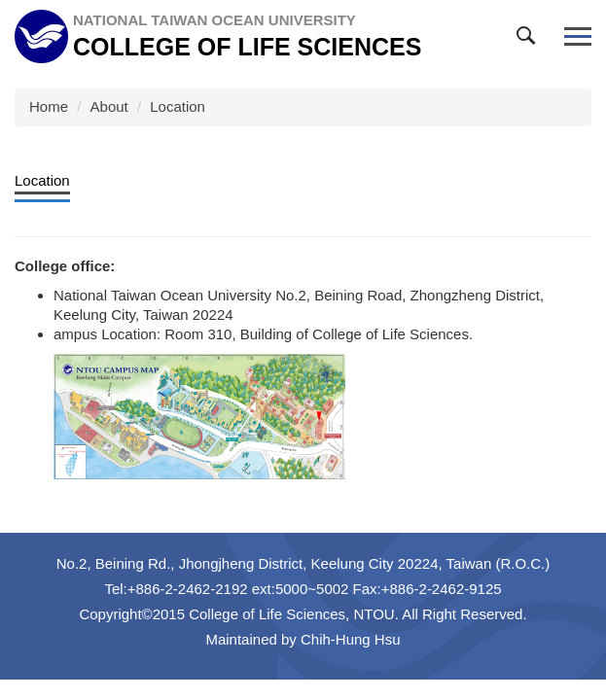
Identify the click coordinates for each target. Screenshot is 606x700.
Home (49, 106)
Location (178, 106)
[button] (530, 40)
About (109, 106)
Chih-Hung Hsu (351, 639)
